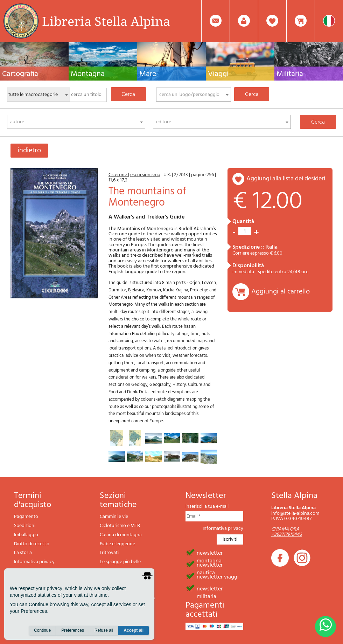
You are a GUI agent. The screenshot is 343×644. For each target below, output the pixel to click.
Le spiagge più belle (120, 562)
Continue (42, 630)
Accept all (134, 630)
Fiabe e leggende (117, 544)
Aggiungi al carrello (281, 292)
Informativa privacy (34, 562)
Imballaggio (26, 535)
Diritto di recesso (32, 544)
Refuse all (104, 630)
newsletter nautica (210, 565)
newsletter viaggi (218, 576)
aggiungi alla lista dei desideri (286, 179)
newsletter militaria (210, 588)
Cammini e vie (114, 517)
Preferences (73, 630)
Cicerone (118, 175)
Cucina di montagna (121, 535)
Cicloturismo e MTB (120, 526)
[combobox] (194, 95)
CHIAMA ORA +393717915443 (287, 532)
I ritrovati (109, 553)
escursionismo (145, 175)
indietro (29, 151)
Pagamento (26, 517)
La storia (23, 553)
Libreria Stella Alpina (106, 21)
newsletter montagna (210, 553)
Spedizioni (25, 526)
